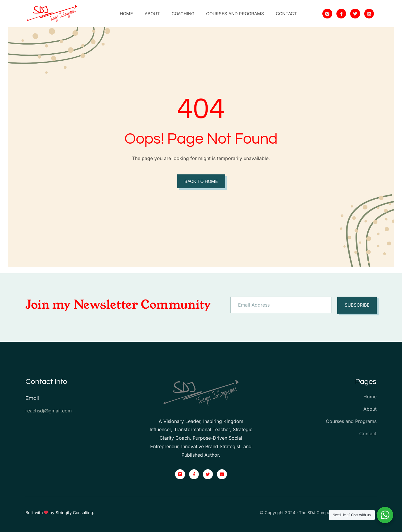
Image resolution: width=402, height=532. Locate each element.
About (152, 14)
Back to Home (201, 181)
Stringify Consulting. (75, 513)
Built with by (41, 513)
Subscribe (357, 305)
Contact (286, 14)
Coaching (183, 14)
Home (126, 14)
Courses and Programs (235, 14)
